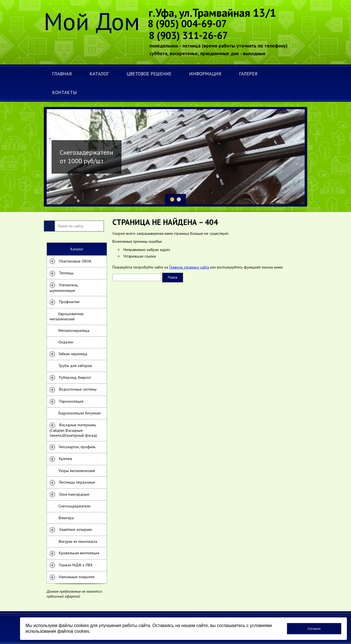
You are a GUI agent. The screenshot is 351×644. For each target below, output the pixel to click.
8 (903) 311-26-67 (188, 35)
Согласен (314, 629)
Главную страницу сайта (189, 267)
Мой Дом (92, 21)
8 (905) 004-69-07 (187, 23)
